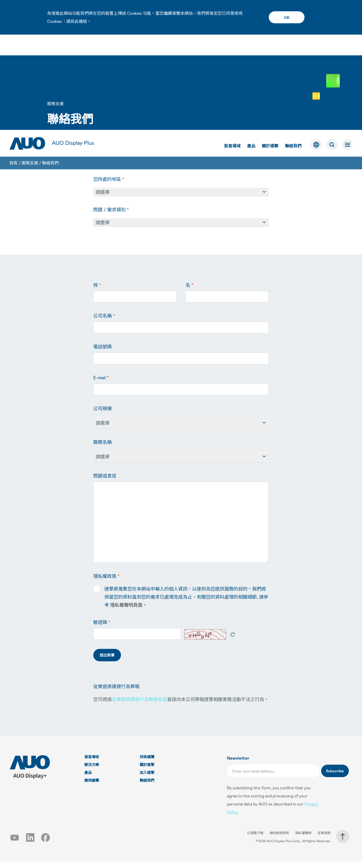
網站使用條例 (280, 840)
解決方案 (92, 771)
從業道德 (324, 840)
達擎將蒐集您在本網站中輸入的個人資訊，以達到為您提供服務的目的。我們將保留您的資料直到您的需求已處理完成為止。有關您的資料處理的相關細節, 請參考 (181, 603)
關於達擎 (270, 51)
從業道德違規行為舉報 (116, 693)
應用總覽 (92, 787)
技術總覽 (148, 763)
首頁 (13, 69)
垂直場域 (232, 51)
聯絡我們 (293, 51)
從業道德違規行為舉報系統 (139, 706)
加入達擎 (148, 779)
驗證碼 (102, 629)
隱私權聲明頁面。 (129, 611)
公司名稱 (104, 322)
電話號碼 (103, 353)
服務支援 (30, 69)
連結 (83, 21)
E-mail (101, 384)
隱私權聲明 (304, 840)
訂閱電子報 (256, 840)
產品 (251, 51)
